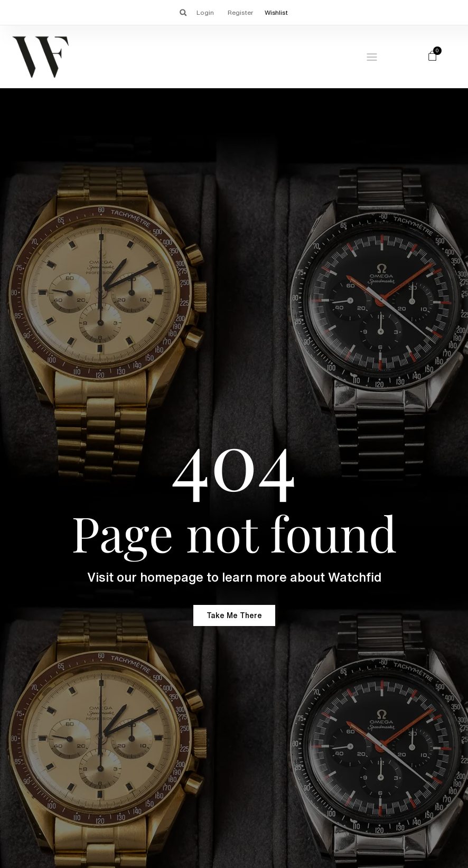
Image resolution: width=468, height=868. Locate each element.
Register (240, 12)
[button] (183, 12)
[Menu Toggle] (372, 57)
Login (205, 12)
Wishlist (276, 12)
